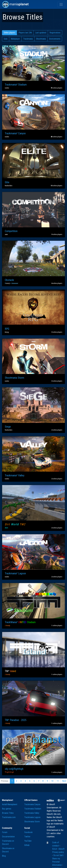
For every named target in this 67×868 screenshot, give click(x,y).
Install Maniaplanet (10, 804)
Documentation (8, 837)
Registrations (55, 33)
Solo (6, 39)
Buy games (7, 809)
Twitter (27, 837)
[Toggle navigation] (61, 4)
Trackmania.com (9, 817)
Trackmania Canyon (32, 804)
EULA (55, 849)
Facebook (28, 832)
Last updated (41, 33)
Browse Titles (8, 813)
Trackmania (28, 39)
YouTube (28, 841)
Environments (55, 39)
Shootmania (41, 39)
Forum (5, 832)
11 (58, 781)
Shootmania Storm (32, 822)
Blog (4, 856)
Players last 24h (25, 33)
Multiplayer (15, 39)
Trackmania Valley (32, 813)
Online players (9, 33)
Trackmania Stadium (33, 809)
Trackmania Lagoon (32, 817)
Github (27, 845)
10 (52, 781)
